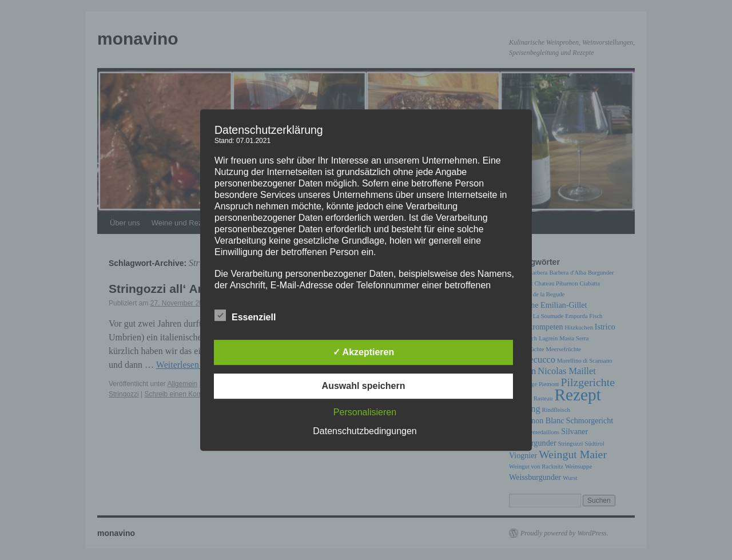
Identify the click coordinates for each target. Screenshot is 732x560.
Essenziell (245, 316)
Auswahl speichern (364, 386)
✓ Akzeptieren (364, 352)
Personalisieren (365, 412)
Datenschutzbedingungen (365, 431)
